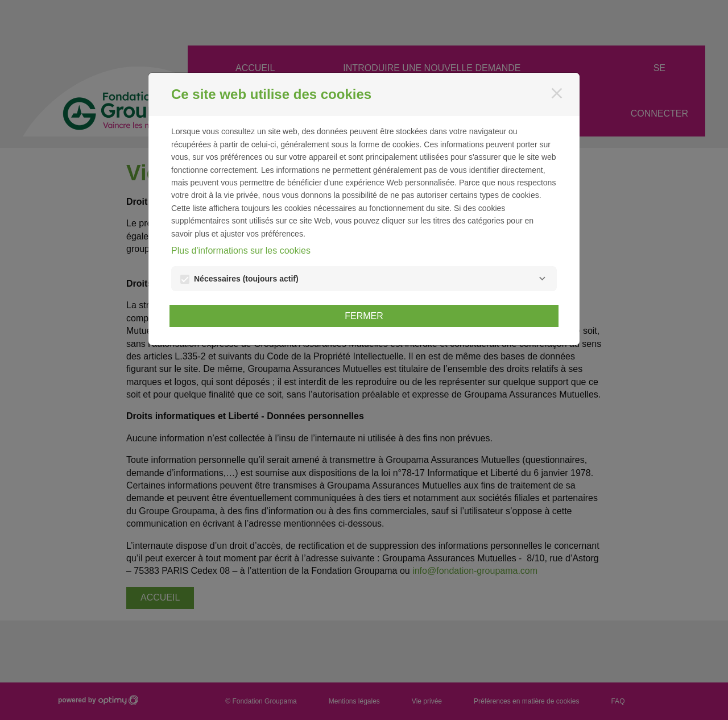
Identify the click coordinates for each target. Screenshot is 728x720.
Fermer (364, 316)
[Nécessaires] (542, 279)
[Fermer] (557, 93)
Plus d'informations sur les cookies (241, 251)
